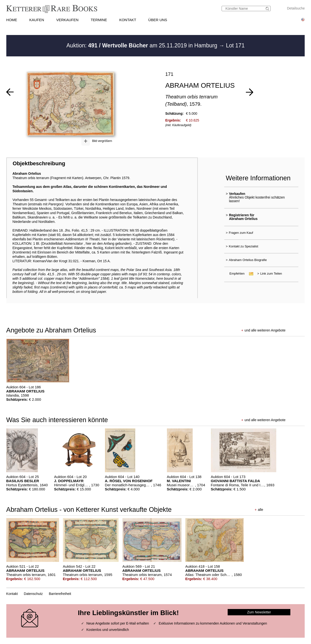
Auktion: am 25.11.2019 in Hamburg (143, 45)
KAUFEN (37, 20)
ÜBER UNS (158, 20)
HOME (12, 20)
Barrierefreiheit (60, 594)
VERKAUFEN (67, 20)
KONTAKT (128, 20)
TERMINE (99, 20)
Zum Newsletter (259, 612)
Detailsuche (296, 8)
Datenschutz (33, 594)
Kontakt (12, 594)
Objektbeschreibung (39, 163)
